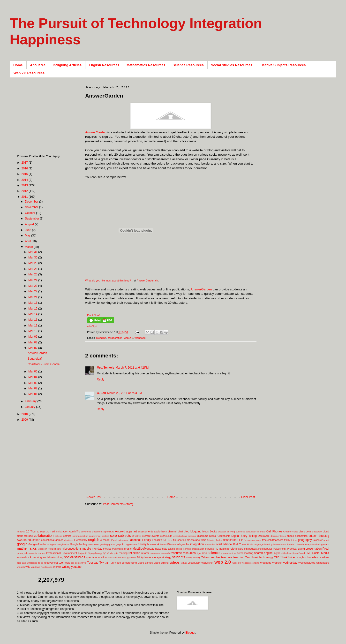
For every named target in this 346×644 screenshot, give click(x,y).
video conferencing (126, 563)
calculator (251, 532)
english (94, 540)
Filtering (211, 540)
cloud (326, 531)
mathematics (27, 548)
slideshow (286, 553)
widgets (21, 567)
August (30, 224)
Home (18, 65)
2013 (25, 185)
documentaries (278, 536)
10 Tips (31, 531)
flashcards (230, 540)
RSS (204, 553)
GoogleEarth (77, 544)
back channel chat (172, 531)
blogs (206, 531)
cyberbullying (180, 536)
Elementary (81, 540)
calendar (261, 532)
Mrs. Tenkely (105, 368)
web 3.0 (237, 563)
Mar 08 (33, 342)
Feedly (147, 540)
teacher (215, 557)
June (28, 230)
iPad (219, 544)
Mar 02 (33, 388)
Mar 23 (33, 286)
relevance (155, 553)
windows (36, 567)
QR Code (108, 553)
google (22, 544)
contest (105, 536)
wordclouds (47, 567)
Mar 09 (33, 337)
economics (301, 536)
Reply (101, 379)
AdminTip (74, 531)
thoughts (301, 557)
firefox (219, 540)
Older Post (248, 497)
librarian (291, 544)
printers (42, 553)
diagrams (203, 536)
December (32, 202)
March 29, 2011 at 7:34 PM (124, 393)
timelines (324, 557)
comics (68, 536)
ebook (290, 536)
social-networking (53, 557)
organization (198, 549)
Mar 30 (33, 258)
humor (163, 544)
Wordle (57, 567)
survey (197, 557)
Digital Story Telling (244, 536)
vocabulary (194, 563)
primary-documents (27, 553)
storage (157, 557)
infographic (183, 544)
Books (213, 531)
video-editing (161, 563)
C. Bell (101, 393)
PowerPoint (280, 549)
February (31, 401)
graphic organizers (126, 544)
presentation (314, 549)
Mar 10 (33, 331)
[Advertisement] (47, 116)
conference (95, 536)
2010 (25, 414)
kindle (250, 544)
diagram (192, 536)
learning (268, 544)
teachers (227, 557)
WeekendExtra (307, 563)
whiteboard (323, 563)
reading (123, 553)
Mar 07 (33, 348)
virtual (184, 563)
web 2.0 (128, 338)
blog (187, 531)
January (30, 407)
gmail (326, 540)
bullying (231, 532)
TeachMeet (252, 557)
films (203, 540)
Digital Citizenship (220, 536)
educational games (52, 540)
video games (145, 563)
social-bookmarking (29, 557)
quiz (116, 553)
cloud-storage (25, 536)
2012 (25, 191)
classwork (317, 532)
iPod (235, 544)
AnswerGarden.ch (147, 280)
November (32, 207)
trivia (84, 563)
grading (104, 544)
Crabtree (137, 536)
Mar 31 (33, 252)
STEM (132, 557)
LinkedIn (300, 544)
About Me (38, 65)
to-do (41, 563)
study (189, 557)
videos (174, 562)
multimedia (118, 549)
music (128, 549)
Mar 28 (33, 269)
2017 (25, 163)
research (165, 553)
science (214, 553)
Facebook (135, 540)
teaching (239, 557)
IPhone (227, 544)
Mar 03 (33, 383)
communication (80, 536)
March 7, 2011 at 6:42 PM (132, 368)
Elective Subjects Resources (283, 65)
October (30, 213)
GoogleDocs (63, 544)
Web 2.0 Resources (29, 73)
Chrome (287, 532)
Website (277, 563)
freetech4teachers (272, 540)
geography (305, 540)
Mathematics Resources (146, 65)
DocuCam (264, 536)
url (112, 563)
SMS (308, 553)
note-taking (169, 549)
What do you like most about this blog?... (109, 280)
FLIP (240, 540)
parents (210, 549)
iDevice (172, 544)
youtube (76, 567)
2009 (25, 420)
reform (145, 553)
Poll (261, 549)
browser (222, 532)
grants (112, 544)
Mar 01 (33, 394)
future (294, 540)
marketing (317, 544)
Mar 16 (33, 303)
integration (197, 544)
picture (239, 549)
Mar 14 (33, 314)
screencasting (245, 553)
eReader (105, 540)
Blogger (190, 633)
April (28, 241)
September (32, 219)
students (179, 557)
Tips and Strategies (27, 563)
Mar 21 (33, 297)
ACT (49, 532)
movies (107, 549)
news (158, 549)
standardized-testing (118, 557)
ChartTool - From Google (44, 364)
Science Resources (188, 65)
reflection (134, 553)
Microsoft (42, 549)
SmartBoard (298, 553)
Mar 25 (33, 274)
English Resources (104, 65)
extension (123, 540)
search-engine (263, 553)
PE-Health (221, 549)
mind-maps (54, 549)
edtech (313, 536)
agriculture (109, 532)
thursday (312, 557)
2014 (25, 180)
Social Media (321, 553)
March (29, 247)
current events (151, 536)
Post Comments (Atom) (118, 504)
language (259, 544)
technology (266, 557)
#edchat (21, 532)
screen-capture (228, 553)
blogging (101, 338)
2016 (25, 168)
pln (246, 549)
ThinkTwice (287, 557)
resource (176, 553)
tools (67, 563)
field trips (168, 540)
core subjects (120, 536)
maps (308, 544)
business (240, 532)
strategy (166, 557)
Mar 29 (33, 263)
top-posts (76, 563)
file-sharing (180, 540)
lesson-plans (280, 544)
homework (153, 544)
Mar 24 (33, 280)
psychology (96, 553)
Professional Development (62, 553)
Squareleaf (35, 359)
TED (277, 557)
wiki (28, 567)
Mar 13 (33, 320)
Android (120, 531)
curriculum (166, 536)
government (92, 544)
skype (277, 553)
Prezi (326, 549)
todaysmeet (51, 563)
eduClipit (92, 326)
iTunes (242, 544)
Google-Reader (37, 544)
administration (60, 531)
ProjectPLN (84, 553)
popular (268, 549)
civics (295, 532)
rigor (199, 553)
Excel (114, 540)
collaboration (115, 338)
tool (61, 563)
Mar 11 (33, 326)
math (326, 544)
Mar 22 (33, 291)
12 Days (41, 532)
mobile (87, 549)
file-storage (193, 540)
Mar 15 (33, 309)
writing (66, 567)
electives (69, 540)
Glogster (318, 540)
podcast (253, 549)
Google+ (51, 544)
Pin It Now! (93, 315)
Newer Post (94, 497)
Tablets (205, 557)
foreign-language (253, 540)
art (135, 531)
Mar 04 (33, 377)
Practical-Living (296, 549)
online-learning (184, 549)
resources (189, 553)
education (34, 540)
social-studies (75, 557)
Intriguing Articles (67, 65)
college (59, 536)
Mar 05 (33, 371)
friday (287, 540)
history (142, 544)
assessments (146, 531)
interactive (210, 544)
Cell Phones (274, 531)
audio (157, 531)
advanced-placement (92, 532)
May (28, 235)
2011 (25, 197)
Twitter (104, 562)
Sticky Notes (144, 557)
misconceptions (71, 549)
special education (97, 557)
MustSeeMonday (143, 549)
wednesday (290, 563)
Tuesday (93, 563)
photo (231, 549)
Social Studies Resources (232, 65)
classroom (305, 531)
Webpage (140, 338)
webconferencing (251, 563)
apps (129, 531)
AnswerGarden (96, 132)
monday (97, 549)
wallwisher (207, 563)
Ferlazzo (157, 540)
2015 (25, 174)
